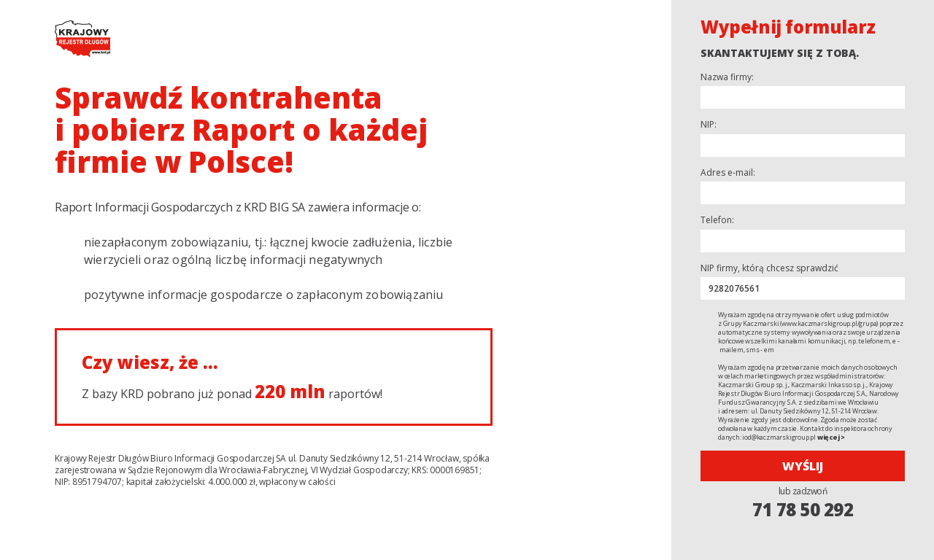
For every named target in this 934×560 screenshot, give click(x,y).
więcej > (831, 437)
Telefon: (717, 220)
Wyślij (803, 466)
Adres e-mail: (728, 173)
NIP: (709, 125)
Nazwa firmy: (727, 77)
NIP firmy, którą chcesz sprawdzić (769, 268)
